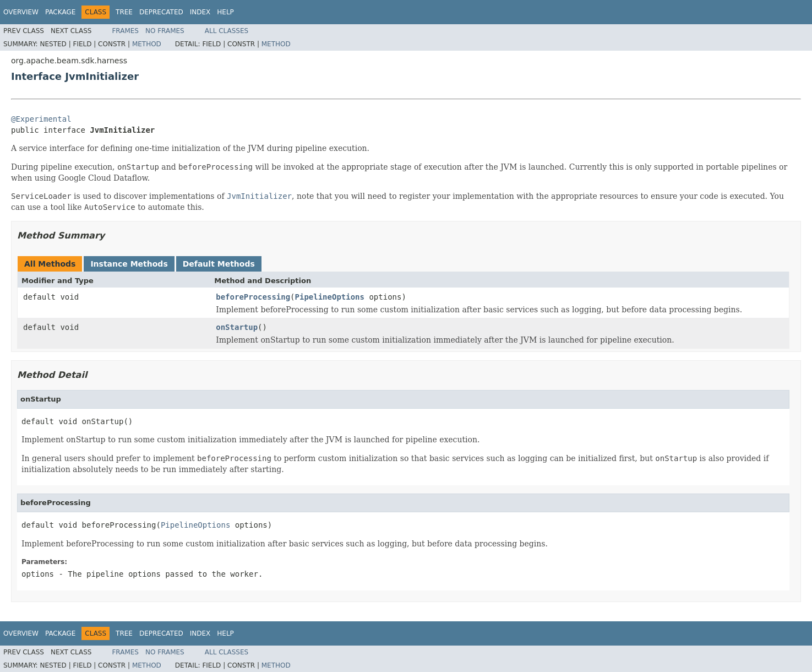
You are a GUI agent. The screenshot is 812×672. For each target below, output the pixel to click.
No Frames (165, 31)
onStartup (237, 327)
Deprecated (161, 12)
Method (147, 44)
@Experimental (41, 119)
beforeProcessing (253, 297)
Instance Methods (129, 264)
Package (60, 12)
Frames (125, 31)
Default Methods (219, 264)
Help (225, 12)
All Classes (227, 31)
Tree (124, 12)
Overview (21, 12)
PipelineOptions (330, 297)
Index (200, 12)
